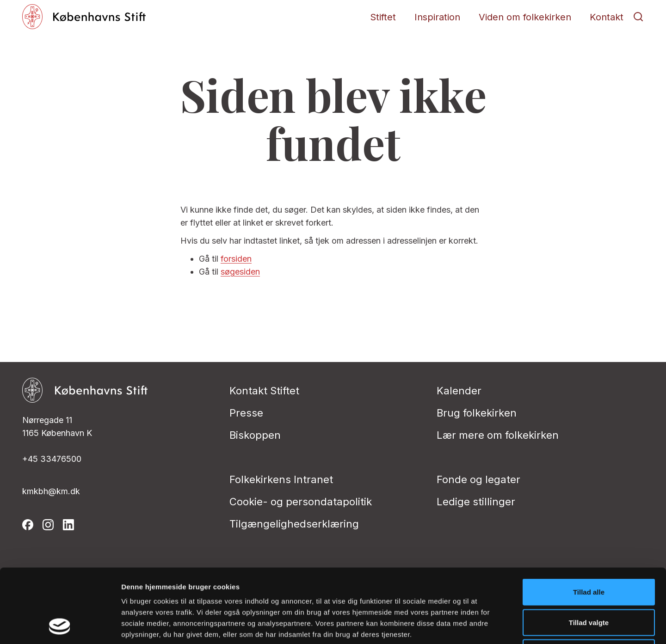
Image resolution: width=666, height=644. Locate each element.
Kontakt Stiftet (264, 391)
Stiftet (383, 17)
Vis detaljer (481, 626)
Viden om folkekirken (525, 17)
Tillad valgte (589, 553)
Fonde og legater (478, 479)
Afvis (589, 583)
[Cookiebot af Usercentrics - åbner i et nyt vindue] (60, 626)
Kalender (459, 391)
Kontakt (607, 17)
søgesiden (240, 272)
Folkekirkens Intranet (281, 479)
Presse (246, 413)
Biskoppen (255, 435)
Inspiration (437, 17)
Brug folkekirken (477, 413)
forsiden (236, 259)
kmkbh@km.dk (51, 491)
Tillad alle (589, 523)
